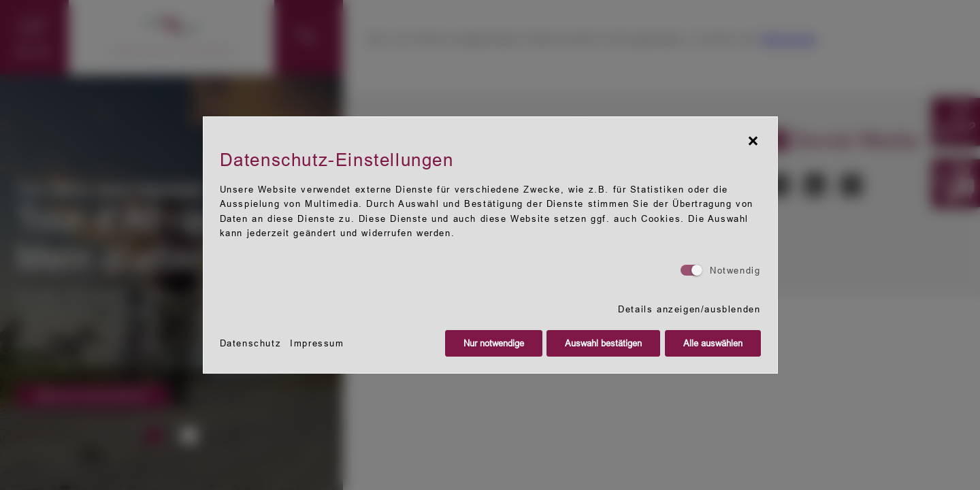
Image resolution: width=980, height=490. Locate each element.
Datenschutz (251, 343)
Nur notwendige (494, 343)
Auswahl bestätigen (603, 343)
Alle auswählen (713, 343)
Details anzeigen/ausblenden (689, 309)
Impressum (317, 343)
